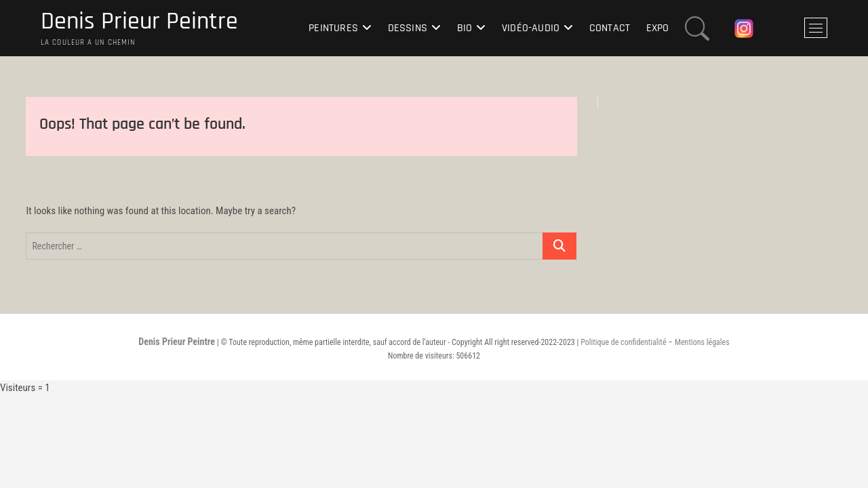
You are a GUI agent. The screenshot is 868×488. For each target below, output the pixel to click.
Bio (465, 28)
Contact (610, 28)
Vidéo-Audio (531, 28)
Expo (658, 28)
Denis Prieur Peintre (139, 22)
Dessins (408, 28)
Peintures (333, 28)
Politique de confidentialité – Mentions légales (655, 342)
